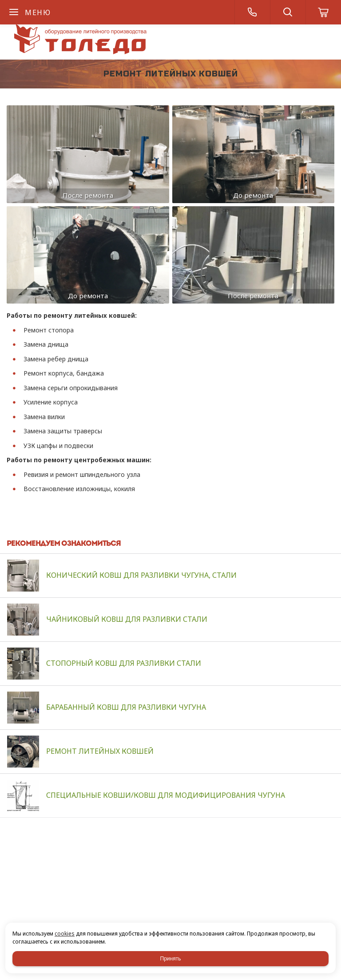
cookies (65, 934)
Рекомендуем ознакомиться (64, 544)
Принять (171, 959)
